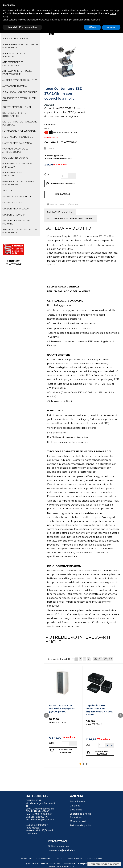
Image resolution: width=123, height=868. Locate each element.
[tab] (20, 39)
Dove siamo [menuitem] (76, 810)
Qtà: (47, 174)
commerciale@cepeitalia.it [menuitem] (61, 850)
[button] (70, 176)
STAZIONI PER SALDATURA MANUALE (16, 222)
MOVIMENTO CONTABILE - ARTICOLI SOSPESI (16, 150)
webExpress (62, 866)
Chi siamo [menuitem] (75, 806)
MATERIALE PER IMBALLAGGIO (18, 137)
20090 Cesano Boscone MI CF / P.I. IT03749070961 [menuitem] (40, 810)
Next (120, 715)
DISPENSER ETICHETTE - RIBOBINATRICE (15, 114)
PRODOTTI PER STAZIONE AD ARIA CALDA (18, 165)
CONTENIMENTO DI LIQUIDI (17, 107)
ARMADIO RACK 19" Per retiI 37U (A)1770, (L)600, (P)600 (62, 709)
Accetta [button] (111, 27)
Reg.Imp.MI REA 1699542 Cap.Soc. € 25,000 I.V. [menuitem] (39, 816)
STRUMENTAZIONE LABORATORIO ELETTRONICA (20, 231)
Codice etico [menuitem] (59, 858)
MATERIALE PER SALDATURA (17, 143)
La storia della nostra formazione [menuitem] (81, 816)
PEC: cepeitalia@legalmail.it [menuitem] (40, 821)
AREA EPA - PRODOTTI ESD (16, 39)
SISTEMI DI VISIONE (12, 203)
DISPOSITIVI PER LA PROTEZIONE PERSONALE (20, 123)
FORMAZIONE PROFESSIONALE (19, 131)
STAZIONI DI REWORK (14, 215)
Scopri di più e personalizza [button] (22, 27)
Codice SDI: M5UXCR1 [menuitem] (37, 825)
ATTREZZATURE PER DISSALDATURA (13, 64)
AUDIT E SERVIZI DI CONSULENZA (20, 80)
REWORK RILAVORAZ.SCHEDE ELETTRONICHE (18, 183)
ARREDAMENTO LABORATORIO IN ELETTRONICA (20, 46)
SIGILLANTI (8, 190)
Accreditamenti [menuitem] (78, 802)
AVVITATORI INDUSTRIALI (15, 86)
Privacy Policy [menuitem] (27, 858)
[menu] (41, 801)
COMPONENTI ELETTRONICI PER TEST (19, 100)
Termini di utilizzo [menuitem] (74, 858)
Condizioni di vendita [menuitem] (93, 858)
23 (111, 659)
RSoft (72, 866)
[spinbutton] (65, 176)
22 (105, 659)
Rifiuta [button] (92, 27)
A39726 (90, 721)
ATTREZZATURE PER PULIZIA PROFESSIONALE (17, 72)
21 (100, 659)
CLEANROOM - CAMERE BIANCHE (20, 92)
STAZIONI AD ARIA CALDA (16, 209)
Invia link (74, 205)
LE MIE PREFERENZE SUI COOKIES (104, 864)
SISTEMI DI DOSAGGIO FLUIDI (18, 196)
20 (95, 659)
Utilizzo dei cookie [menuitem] (43, 858)
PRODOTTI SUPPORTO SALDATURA (14, 174)
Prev (46, 715)
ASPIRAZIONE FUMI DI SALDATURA (14, 55)
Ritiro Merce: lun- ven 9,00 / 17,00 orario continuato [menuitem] (40, 831)
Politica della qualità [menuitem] (80, 826)
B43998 (54, 719)
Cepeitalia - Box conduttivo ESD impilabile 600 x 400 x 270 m (99, 710)
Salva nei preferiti (57, 205)
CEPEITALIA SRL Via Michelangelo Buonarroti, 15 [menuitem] (40, 803)
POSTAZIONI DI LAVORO (15, 158)
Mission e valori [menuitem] (78, 821)
